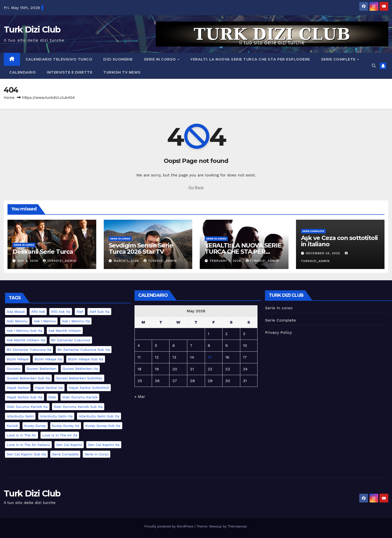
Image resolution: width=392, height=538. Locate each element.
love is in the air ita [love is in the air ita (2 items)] (60, 435)
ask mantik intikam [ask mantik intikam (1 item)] (65, 331)
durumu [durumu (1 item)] (14, 369)
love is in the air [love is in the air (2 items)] (21, 435)
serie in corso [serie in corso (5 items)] (96, 454)
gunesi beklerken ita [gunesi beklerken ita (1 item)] (80, 369)
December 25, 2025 (323, 253)
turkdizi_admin (59, 261)
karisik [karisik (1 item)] (12, 426)
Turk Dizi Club (32, 30)
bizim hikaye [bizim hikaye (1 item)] (18, 359)
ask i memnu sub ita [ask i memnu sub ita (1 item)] (24, 331)
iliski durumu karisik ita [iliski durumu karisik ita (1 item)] (27, 407)
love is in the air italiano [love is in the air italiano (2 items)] (28, 445)
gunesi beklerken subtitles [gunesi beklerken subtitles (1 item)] (79, 378)
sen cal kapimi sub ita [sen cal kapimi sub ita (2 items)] (26, 454)
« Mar (140, 396)
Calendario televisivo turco (59, 59)
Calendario (22, 72)
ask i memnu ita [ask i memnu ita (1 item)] (76, 321)
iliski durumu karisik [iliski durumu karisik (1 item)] (80, 397)
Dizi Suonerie (118, 59)
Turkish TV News (122, 72)
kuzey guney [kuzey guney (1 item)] (35, 426)
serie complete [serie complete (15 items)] (65, 454)
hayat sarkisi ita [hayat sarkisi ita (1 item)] (49, 388)
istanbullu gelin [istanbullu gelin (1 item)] (20, 416)
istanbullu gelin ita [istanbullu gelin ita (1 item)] (56, 416)
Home (9, 98)
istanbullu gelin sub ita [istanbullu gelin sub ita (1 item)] (99, 416)
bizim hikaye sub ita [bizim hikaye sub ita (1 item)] (86, 359)
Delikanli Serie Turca (43, 252)
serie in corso (24, 245)
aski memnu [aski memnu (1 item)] (17, 321)
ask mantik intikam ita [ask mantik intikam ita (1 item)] (26, 340)
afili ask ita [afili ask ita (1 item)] (61, 312)
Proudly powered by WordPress (169, 526)
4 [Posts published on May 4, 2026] (139, 345)
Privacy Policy (278, 332)
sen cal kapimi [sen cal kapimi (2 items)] (69, 445)
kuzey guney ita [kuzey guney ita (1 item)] (66, 426)
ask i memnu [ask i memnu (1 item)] (45, 321)
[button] (374, 66)
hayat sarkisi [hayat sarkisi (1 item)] (18, 388)
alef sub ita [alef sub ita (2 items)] (99, 312)
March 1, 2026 (127, 261)
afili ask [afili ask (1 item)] (38, 312)
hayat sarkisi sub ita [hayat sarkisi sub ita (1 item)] (24, 397)
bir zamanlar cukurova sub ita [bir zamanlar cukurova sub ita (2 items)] (84, 350)
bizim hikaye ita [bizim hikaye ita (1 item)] (48, 359)
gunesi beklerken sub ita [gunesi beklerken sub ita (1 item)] (28, 378)
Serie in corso (160, 59)
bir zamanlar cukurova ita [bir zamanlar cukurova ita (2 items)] (29, 350)
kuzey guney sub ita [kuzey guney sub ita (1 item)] (103, 426)
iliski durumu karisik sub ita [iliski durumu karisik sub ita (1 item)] (78, 407)
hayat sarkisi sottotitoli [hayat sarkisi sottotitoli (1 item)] (89, 388)
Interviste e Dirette (69, 72)
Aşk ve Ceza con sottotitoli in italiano (339, 241)
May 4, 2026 (28, 261)
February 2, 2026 (226, 261)
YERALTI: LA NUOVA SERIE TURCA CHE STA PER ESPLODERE (250, 59)
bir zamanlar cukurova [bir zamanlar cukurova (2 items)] (71, 340)
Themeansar (237, 526)
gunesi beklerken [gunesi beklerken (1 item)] (42, 369)
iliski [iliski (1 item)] (52, 397)
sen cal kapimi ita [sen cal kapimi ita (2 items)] (104, 445)
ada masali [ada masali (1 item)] (16, 312)
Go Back (196, 188)
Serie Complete (339, 59)
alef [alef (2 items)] (80, 312)
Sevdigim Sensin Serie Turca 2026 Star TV (141, 248)
